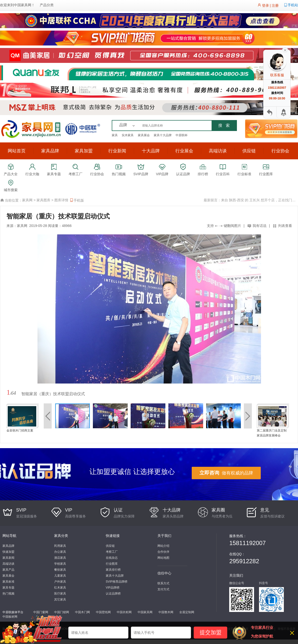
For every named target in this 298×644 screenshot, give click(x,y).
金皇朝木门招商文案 (20, 430)
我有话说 (260, 226)
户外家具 (60, 582)
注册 (275, 5)
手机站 (293, 5)
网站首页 (17, 151)
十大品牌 (151, 151)
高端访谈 (218, 151)
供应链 (249, 151)
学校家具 (60, 564)
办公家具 (60, 552)
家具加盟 (84, 151)
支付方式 (163, 589)
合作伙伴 (163, 552)
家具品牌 (50, 151)
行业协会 (280, 151)
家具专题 (8, 588)
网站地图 (163, 558)
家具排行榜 (113, 570)
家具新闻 (8, 558)
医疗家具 (60, 594)
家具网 (27, 200)
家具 (115, 135)
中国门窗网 (41, 612)
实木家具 (128, 135)
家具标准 (8, 582)
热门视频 (8, 594)
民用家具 (60, 546)
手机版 (77, 200)
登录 (265, 5)
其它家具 (60, 600)
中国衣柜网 (124, 612)
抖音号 (263, 583)
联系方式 (163, 583)
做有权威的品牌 (226, 473)
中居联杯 (182, 135)
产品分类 (47, 5)
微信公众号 (237, 583)
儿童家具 (60, 576)
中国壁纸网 (103, 612)
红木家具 (60, 588)
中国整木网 (166, 612)
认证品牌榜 (113, 594)
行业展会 (184, 151)
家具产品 (8, 570)
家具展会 (144, 135)
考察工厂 (112, 552)
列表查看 (285, 226)
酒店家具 (60, 558)
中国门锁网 (62, 612)
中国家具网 (23, 5)
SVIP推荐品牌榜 (117, 582)
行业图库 (112, 564)
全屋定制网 (187, 612)
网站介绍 (163, 546)
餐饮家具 (60, 570)
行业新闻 (117, 151)
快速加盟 (8, 552)
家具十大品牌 (163, 135)
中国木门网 (82, 612)
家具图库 (43, 200)
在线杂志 (112, 558)
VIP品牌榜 (113, 588)
